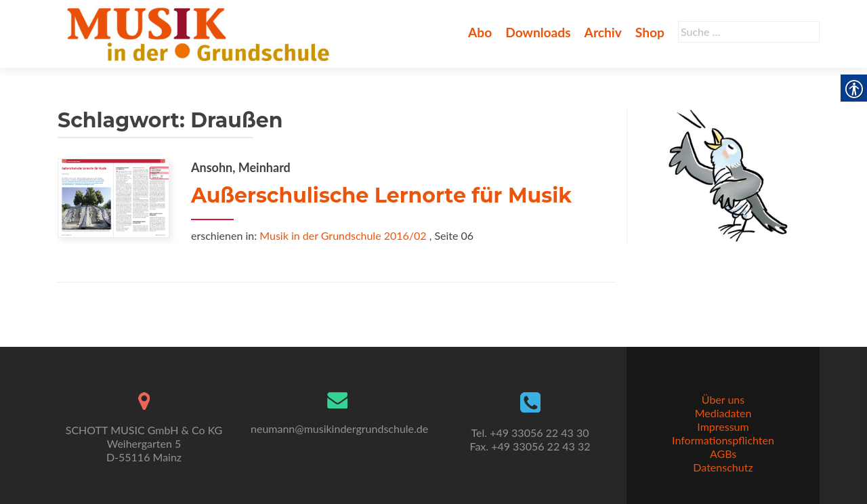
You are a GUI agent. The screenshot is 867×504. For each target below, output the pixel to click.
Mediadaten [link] (723, 413)
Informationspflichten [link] (723, 440)
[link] (201, 33)
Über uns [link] (723, 399)
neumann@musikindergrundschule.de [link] (339, 428)
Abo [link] (480, 32)
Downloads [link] (538, 32)
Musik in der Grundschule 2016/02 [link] (343, 235)
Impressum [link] (723, 426)
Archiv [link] (603, 32)
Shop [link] (650, 32)
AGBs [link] (723, 454)
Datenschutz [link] (723, 467)
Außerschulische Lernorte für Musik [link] (381, 195)
